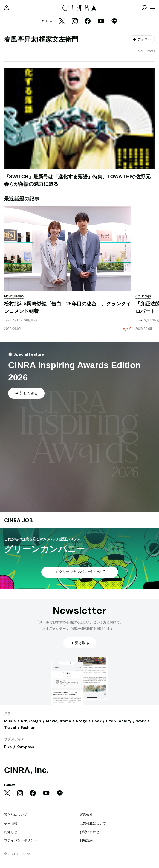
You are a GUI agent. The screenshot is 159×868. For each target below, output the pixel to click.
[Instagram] (75, 22)
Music (10, 721)
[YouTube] (101, 22)
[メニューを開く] (152, 8)
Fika (8, 747)
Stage (82, 721)
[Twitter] (62, 22)
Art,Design (31, 721)
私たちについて (16, 815)
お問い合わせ (89, 832)
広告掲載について (93, 823)
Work (141, 721)
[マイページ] (7, 8)
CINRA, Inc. (26, 770)
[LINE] (114, 22)
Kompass (25, 747)
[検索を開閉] (144, 8)
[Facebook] (88, 22)
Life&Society (119, 721)
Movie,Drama (58, 721)
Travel (10, 727)
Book (97, 721)
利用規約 (86, 840)
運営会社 (86, 815)
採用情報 (11, 823)
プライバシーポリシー (21, 840)
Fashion (28, 727)
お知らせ (11, 832)
